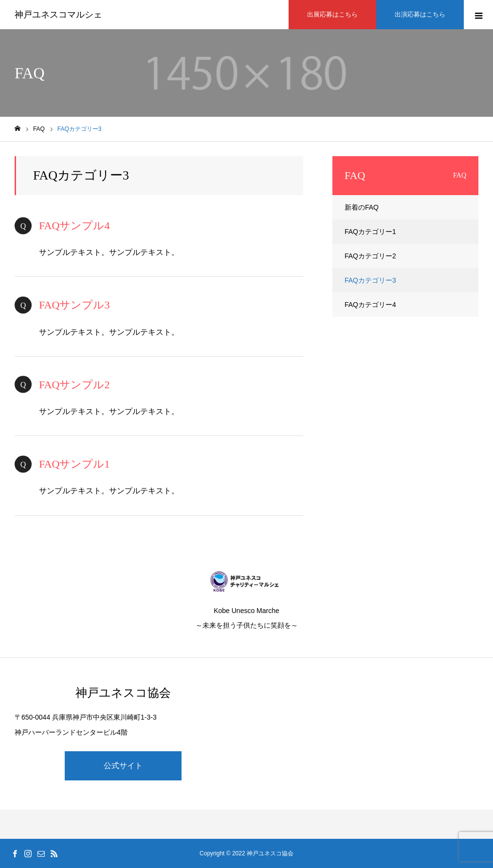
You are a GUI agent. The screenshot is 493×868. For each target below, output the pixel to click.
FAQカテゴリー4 (370, 305)
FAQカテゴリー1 (370, 232)
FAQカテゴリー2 (370, 256)
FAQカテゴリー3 (370, 280)
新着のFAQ (362, 207)
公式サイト (123, 766)
